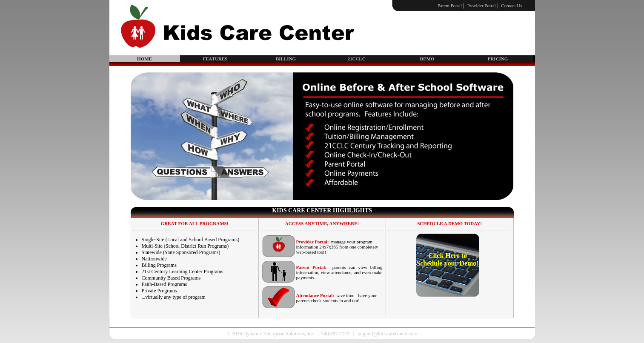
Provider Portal (482, 6)
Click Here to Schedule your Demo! (447, 259)
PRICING (498, 59)
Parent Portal (450, 6)
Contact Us (511, 6)
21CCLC (356, 59)
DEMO (427, 59)
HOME (145, 59)
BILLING (286, 59)
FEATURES (215, 59)
